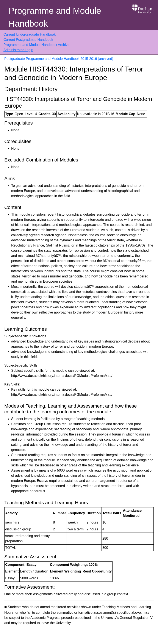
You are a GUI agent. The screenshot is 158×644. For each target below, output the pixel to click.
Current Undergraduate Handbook (30, 34)
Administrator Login (18, 50)
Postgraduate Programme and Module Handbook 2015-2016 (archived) (59, 59)
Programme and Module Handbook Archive (36, 45)
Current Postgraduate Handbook (28, 40)
